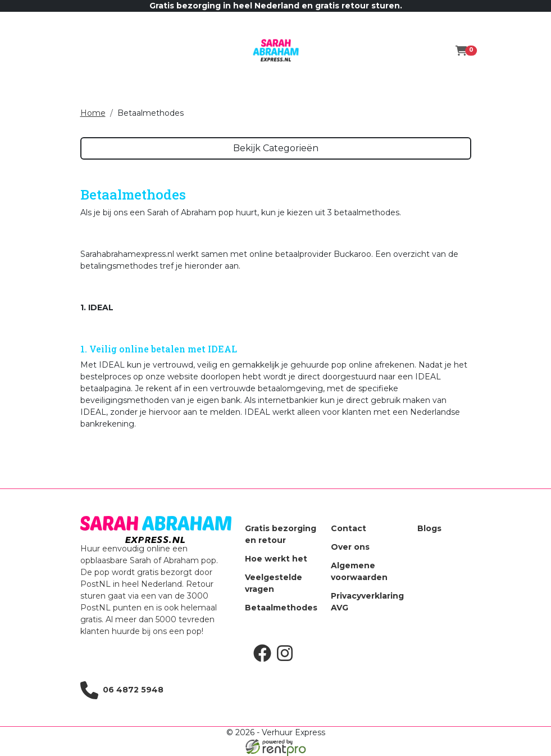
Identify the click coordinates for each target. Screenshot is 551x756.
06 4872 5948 (122, 690)
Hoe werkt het (276, 559)
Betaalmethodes (281, 608)
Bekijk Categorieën (276, 148)
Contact (349, 528)
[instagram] (287, 659)
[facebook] (265, 659)
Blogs (429, 528)
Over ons (350, 547)
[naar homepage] (276, 51)
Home (93, 113)
